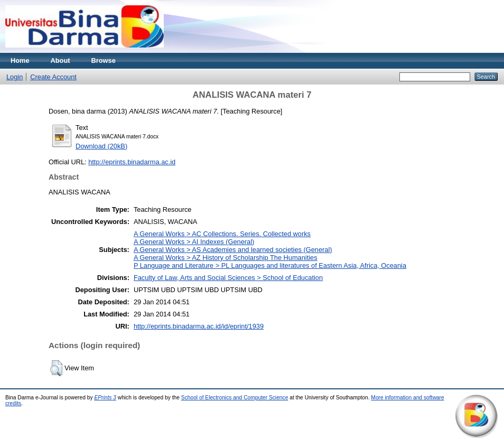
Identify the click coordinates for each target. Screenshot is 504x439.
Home (20, 60)
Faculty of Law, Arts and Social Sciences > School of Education (228, 278)
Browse (104, 60)
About (60, 60)
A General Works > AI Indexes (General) (194, 242)
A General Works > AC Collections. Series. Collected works (222, 234)
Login (15, 77)
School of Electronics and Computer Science (235, 398)
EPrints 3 (105, 398)
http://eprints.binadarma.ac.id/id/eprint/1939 (199, 326)
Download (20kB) (101, 146)
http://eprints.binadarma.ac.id (132, 162)
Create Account (53, 77)
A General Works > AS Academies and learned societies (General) (233, 250)
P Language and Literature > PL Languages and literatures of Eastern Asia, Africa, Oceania (270, 265)
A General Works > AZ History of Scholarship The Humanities (226, 258)
